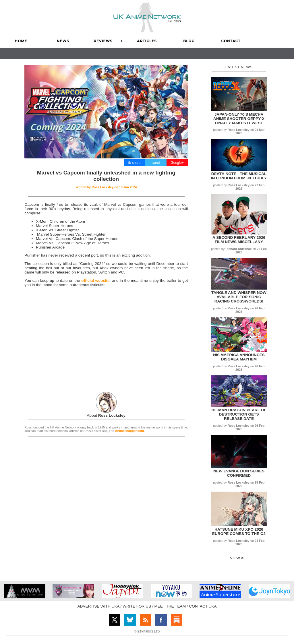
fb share (134, 163)
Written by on (106, 187)
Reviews (103, 41)
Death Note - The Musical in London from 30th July (239, 176)
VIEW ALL (239, 558)
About (106, 415)
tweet (156, 163)
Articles (147, 41)
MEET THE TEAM (170, 606)
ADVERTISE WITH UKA (98, 606)
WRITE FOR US (137, 606)
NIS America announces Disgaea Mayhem (239, 357)
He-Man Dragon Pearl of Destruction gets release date (239, 414)
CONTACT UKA (203, 606)
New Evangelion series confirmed (239, 473)
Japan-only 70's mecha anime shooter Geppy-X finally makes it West (239, 119)
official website (95, 281)
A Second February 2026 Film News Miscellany (239, 240)
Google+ (177, 163)
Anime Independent (130, 431)
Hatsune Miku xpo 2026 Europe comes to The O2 (239, 532)
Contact (231, 41)
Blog (189, 41)
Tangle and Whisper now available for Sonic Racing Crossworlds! (239, 297)
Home (21, 41)
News (63, 41)
